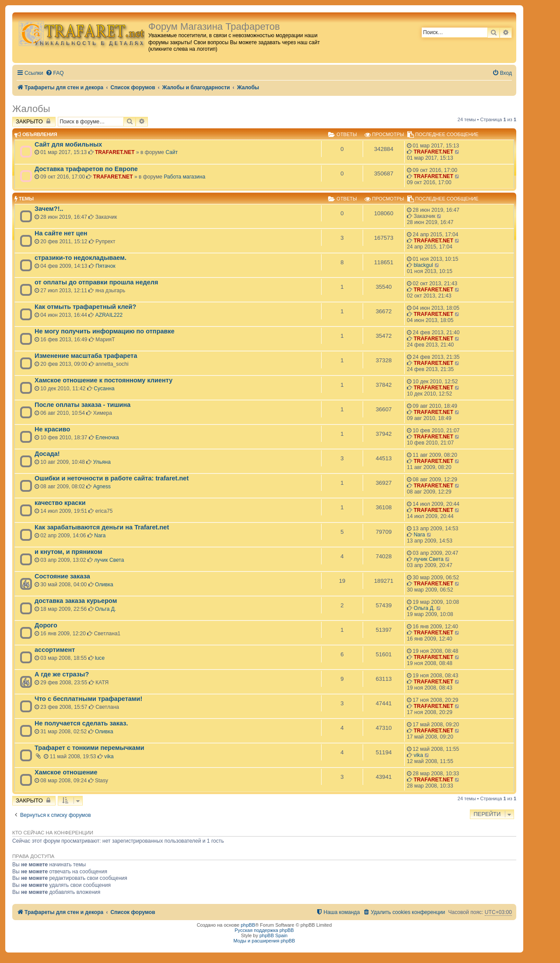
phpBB (248, 925)
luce (100, 658)
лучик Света (109, 560)
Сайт (171, 152)
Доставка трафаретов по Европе (86, 169)
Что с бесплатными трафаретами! (88, 699)
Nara (100, 536)
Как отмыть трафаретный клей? (85, 307)
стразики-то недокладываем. (80, 258)
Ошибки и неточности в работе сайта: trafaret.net (112, 478)
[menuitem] (55, 73)
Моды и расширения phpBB (264, 941)
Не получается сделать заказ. (81, 723)
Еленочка (107, 438)
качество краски (60, 503)
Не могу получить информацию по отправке (105, 331)
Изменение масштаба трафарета (86, 356)
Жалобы (31, 109)
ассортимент (55, 650)
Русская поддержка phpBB (264, 930)
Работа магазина (184, 177)
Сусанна (104, 389)
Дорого (46, 625)
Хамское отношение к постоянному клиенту (103, 380)
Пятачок (105, 266)
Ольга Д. (105, 609)
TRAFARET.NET (115, 152)
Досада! (47, 454)
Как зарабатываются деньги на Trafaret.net (102, 527)
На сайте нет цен (61, 233)
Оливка (104, 585)
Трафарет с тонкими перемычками (89, 748)
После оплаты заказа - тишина (82, 405)
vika (109, 756)
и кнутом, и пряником (68, 552)
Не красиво (52, 429)
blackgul (423, 265)
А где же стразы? (62, 674)
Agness (102, 487)
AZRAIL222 (109, 315)
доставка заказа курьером (76, 601)
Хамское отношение (66, 772)
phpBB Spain (273, 935)
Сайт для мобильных (68, 144)
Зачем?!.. (49, 209)
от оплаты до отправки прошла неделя (96, 282)
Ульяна (102, 462)
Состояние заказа (62, 576)
